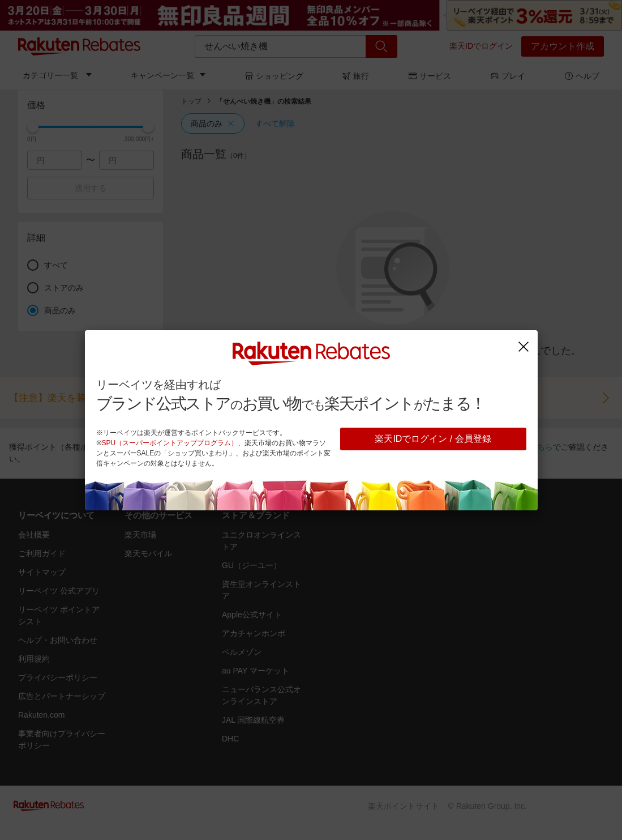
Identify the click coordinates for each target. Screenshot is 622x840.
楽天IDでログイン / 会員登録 (433, 439)
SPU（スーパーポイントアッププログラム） (170, 443)
